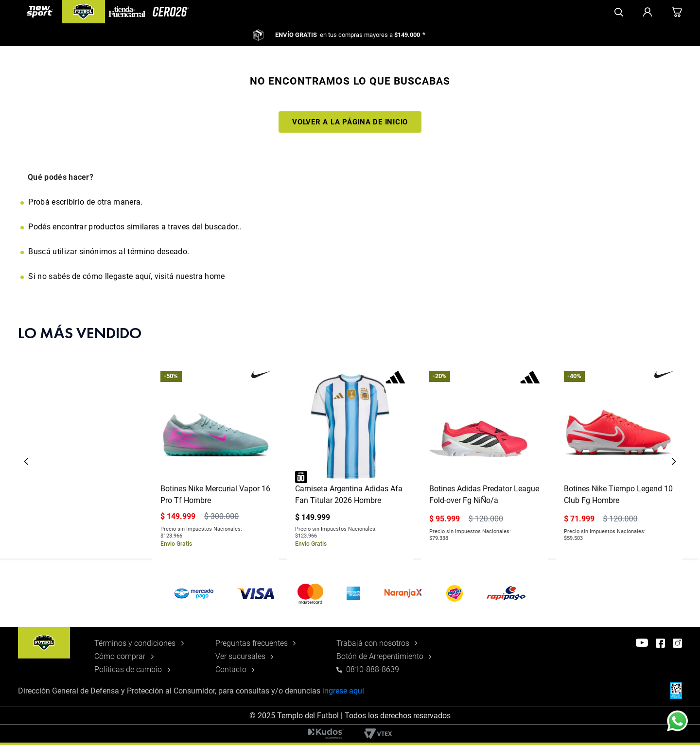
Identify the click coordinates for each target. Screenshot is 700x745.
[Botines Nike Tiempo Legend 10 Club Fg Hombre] (619, 461)
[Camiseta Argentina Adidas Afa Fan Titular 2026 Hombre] (350, 461)
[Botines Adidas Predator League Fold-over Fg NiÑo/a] (484, 461)
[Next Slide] (674, 461)
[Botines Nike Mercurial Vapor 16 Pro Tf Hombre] (215, 461)
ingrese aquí (343, 691)
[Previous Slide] (26, 461)
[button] (350, 594)
